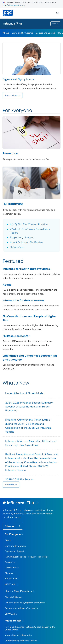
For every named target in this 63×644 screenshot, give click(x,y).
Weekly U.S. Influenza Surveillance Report (30, 231)
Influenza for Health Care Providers (26, 269)
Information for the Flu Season (23, 300)
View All (11, 526)
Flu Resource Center (16, 336)
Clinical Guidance (13, 597)
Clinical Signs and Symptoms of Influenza (25, 603)
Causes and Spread (45, 33)
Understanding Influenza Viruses (21, 641)
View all (11, 585)
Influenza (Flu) (12, 24)
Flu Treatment (13, 204)
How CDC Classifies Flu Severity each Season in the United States (30, 628)
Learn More (11, 96)
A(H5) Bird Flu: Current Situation (29, 224)
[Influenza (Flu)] (31, 503)
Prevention (10, 153)
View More (11, 485)
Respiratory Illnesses (22, 238)
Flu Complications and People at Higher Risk (30, 318)
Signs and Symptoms (22, 33)
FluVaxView (17, 247)
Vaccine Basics (12, 568)
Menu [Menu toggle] (55, 24)
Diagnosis (9, 573)
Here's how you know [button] (14, 5)
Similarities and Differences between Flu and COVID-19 (30, 358)
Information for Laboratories (18, 635)
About (6, 33)
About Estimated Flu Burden (26, 242)
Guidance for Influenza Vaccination (22, 608)
